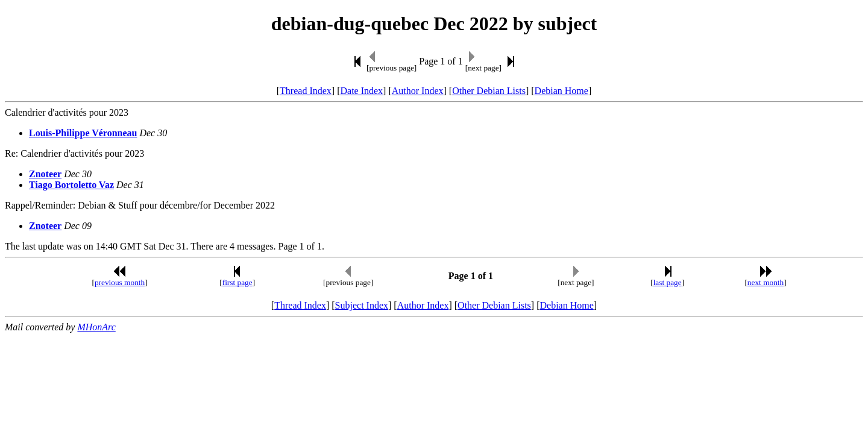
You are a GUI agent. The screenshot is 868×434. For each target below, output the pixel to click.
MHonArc (96, 327)
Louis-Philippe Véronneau (83, 133)
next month (766, 282)
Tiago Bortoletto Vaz (71, 185)
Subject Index (362, 305)
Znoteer (45, 174)
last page (668, 282)
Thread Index (306, 91)
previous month (120, 282)
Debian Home (561, 91)
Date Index (361, 91)
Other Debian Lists (489, 91)
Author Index (418, 91)
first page (237, 282)
